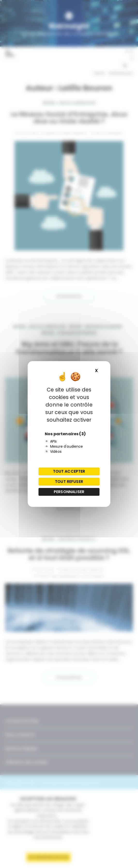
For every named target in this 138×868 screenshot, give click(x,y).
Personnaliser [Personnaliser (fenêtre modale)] (69, 492)
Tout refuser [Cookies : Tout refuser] (69, 482)
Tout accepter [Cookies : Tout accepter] (69, 471)
